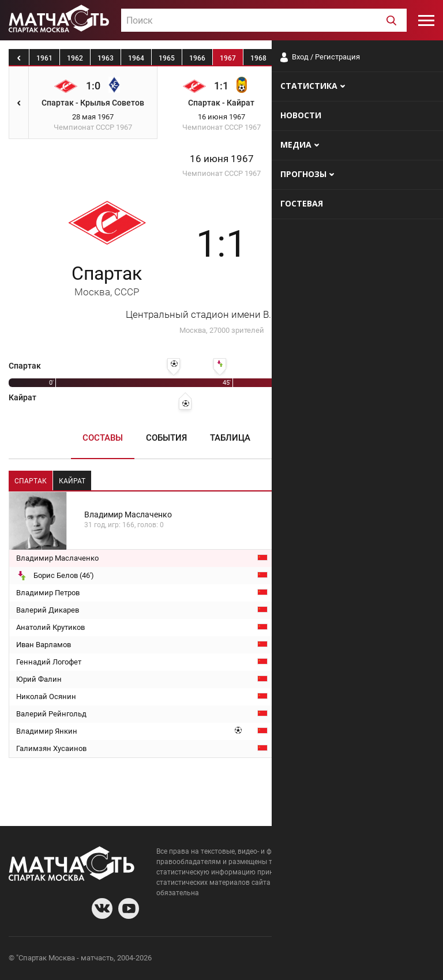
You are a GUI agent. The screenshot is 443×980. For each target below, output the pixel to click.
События (166, 438)
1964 (136, 58)
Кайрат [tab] (72, 481)
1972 (381, 58)
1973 (411, 58)
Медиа (346, 438)
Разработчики (340, 960)
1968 (258, 58)
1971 (350, 58)
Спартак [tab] (31, 481)
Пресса (290, 438)
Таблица (230, 438)
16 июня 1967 (222, 159)
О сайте (294, 960)
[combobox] (264, 20)
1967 (228, 58)
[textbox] (264, 21)
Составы (103, 438)
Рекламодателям (404, 960)
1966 (197, 58)
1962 (75, 58)
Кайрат (337, 280)
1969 (289, 58)
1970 (320, 58)
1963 (106, 58)
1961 (44, 58)
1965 (167, 58)
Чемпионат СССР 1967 (221, 173)
